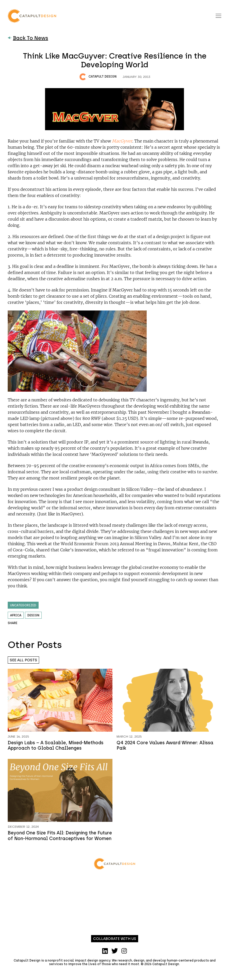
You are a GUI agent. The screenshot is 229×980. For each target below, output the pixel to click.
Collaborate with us (115, 939)
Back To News (28, 38)
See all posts (23, 660)
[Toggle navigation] (218, 16)
